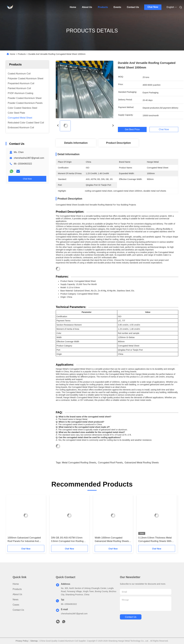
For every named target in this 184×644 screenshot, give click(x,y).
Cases (16, 605)
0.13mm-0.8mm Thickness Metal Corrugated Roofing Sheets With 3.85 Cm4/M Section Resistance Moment (155, 540)
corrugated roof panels (110, 463)
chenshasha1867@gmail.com (29, 158)
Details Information (76, 143)
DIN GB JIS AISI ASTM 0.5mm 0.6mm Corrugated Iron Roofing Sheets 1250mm (67, 540)
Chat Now (153, 7)
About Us (87, 7)
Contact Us (133, 7)
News (16, 600)
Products (103, 7)
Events (117, 7)
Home (73, 7)
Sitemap (34, 641)
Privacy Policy (22, 641)
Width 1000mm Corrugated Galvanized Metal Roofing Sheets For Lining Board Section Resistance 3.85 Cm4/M (112, 540)
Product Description (118, 143)
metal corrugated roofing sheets (79, 463)
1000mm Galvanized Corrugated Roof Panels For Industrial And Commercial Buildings (24, 540)
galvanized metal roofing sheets (142, 463)
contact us (131, 617)
